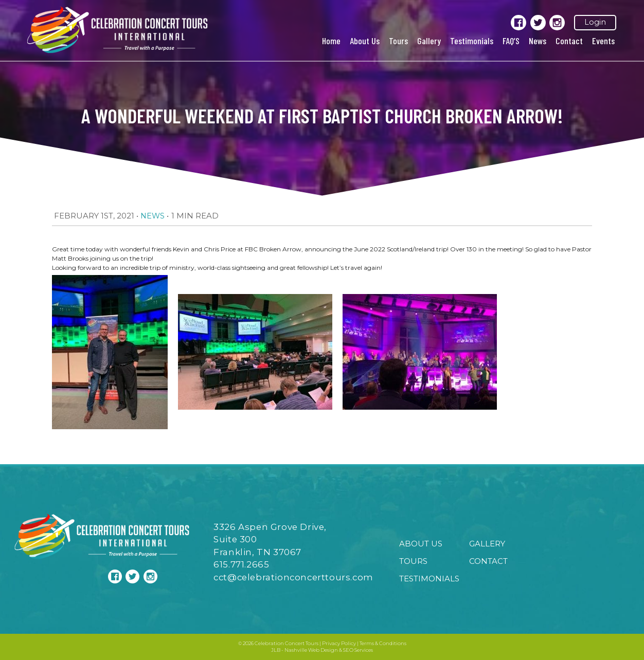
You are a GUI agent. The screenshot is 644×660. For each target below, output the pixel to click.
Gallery (429, 41)
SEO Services (358, 650)
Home (331, 41)
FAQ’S (511, 41)
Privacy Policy (339, 643)
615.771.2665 (241, 564)
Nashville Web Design (311, 650)
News (538, 41)
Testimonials (472, 41)
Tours (398, 41)
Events (603, 41)
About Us (365, 41)
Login (595, 22)
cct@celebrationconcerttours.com (293, 577)
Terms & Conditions (383, 643)
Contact (569, 41)
